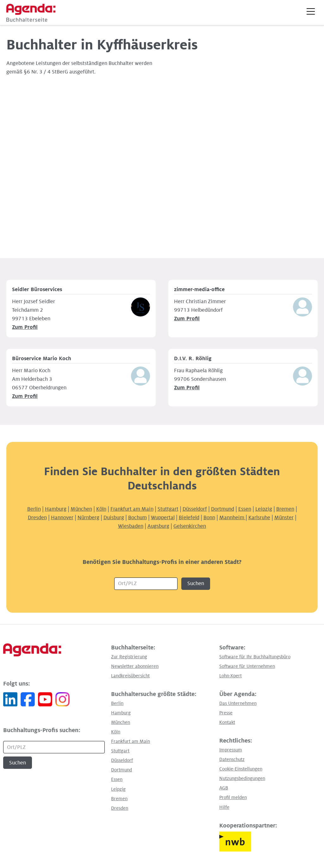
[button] (311, 11)
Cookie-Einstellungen (241, 769)
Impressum (231, 750)
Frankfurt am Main (132, 509)
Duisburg (114, 518)
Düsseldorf (195, 509)
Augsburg (158, 526)
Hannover (62, 518)
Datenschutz (232, 759)
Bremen (285, 509)
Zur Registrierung (129, 657)
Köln (101, 509)
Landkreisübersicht (130, 676)
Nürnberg (88, 518)
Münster (284, 518)
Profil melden (233, 797)
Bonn (209, 518)
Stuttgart (168, 509)
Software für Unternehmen (247, 666)
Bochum (137, 518)
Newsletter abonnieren (135, 666)
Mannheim (232, 518)
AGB (224, 788)
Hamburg (56, 509)
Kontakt (227, 722)
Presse (226, 713)
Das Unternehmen (238, 703)
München (81, 509)
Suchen (196, 584)
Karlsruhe (259, 518)
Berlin (34, 509)
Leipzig (264, 509)
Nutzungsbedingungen (242, 778)
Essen (245, 509)
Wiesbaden (131, 526)
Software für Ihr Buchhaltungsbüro (255, 657)
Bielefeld (189, 518)
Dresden (37, 518)
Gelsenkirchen (190, 526)
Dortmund (223, 509)
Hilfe (224, 807)
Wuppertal (163, 518)
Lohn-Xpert (231, 676)
